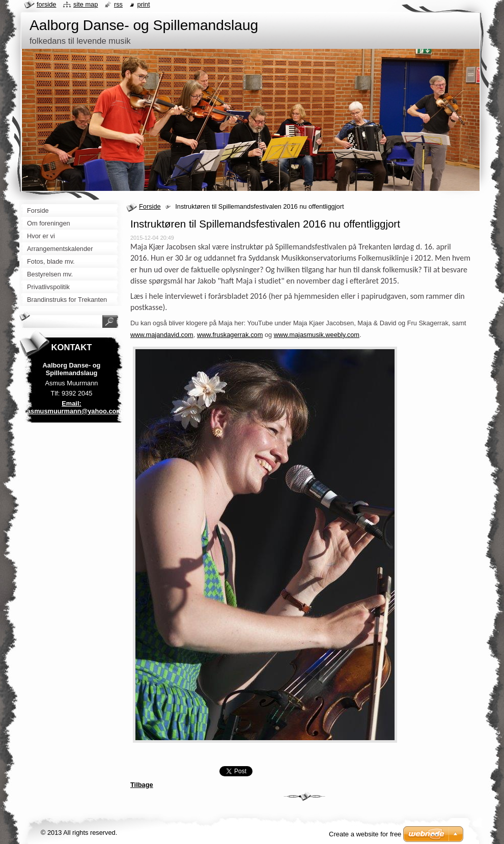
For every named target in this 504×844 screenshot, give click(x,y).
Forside (150, 206)
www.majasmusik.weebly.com (317, 335)
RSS (118, 4)
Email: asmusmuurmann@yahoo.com (75, 407)
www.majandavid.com (162, 335)
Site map (86, 4)
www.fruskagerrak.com (230, 335)
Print (144, 4)
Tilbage (142, 785)
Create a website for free (365, 834)
